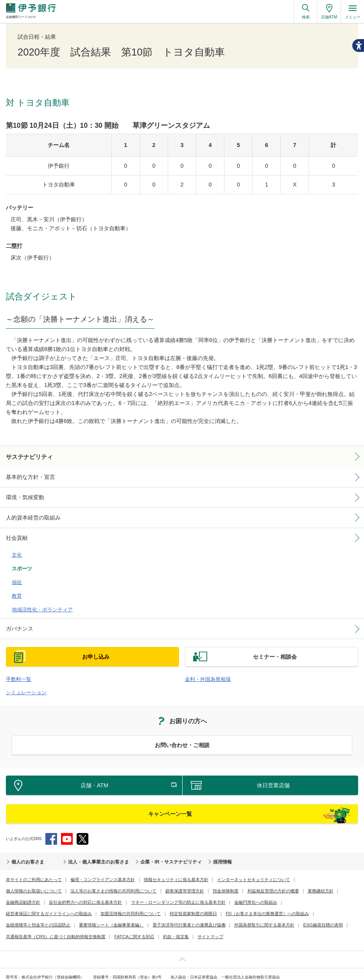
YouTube (67, 821)
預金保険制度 (149, 873)
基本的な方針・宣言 (27, 476)
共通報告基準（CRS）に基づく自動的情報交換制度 (233, 907)
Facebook (51, 821)
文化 (16, 548)
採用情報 (192, 844)
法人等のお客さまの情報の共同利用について (45, 873)
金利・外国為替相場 (204, 663)
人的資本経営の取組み (29, 514)
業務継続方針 (237, 873)
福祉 (16, 572)
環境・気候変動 (22, 495)
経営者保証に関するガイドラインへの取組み (263, 884)
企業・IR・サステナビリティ (147, 844)
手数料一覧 (17, 663)
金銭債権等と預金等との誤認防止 (235, 896)
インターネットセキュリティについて (233, 861)
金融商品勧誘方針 (273, 873)
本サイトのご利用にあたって (31, 861)
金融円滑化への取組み (195, 884)
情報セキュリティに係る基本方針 (162, 861)
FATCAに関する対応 (305, 907)
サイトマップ (50, 918)
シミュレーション (23, 675)
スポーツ (20, 560)
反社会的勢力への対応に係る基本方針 (39, 884)
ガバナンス (18, 614)
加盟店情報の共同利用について (33, 896)
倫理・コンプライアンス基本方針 (95, 861)
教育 (16, 584)
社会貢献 (15, 533)
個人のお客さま (25, 844)
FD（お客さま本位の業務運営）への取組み (159, 896)
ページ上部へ (182, 941)
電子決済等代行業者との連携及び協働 (39, 907)
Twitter (82, 821)
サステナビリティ (26, 456)
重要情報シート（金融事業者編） (302, 896)
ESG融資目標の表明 (162, 907)
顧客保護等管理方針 (110, 873)
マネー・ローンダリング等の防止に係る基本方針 (124, 884)
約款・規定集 (18, 918)
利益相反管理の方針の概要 (192, 873)
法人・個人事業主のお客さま (85, 844)
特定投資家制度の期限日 (91, 896)
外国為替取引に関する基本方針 (108, 907)
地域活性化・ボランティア (38, 596)
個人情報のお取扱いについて (301, 861)
